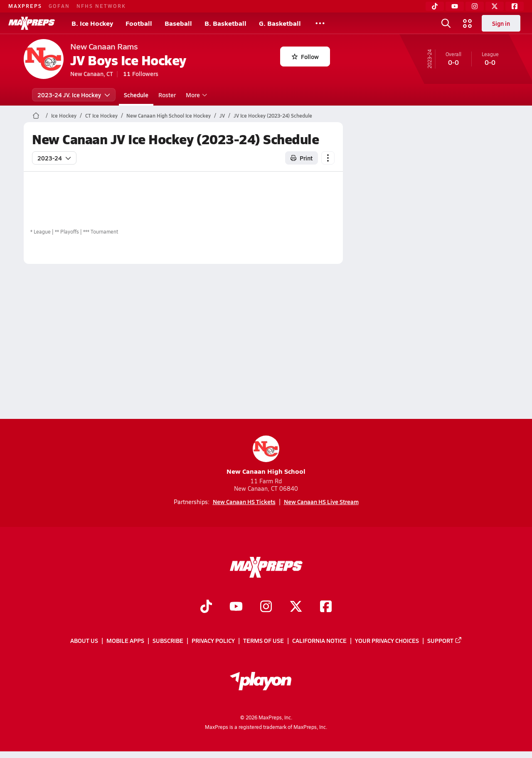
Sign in (501, 23)
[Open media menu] (468, 23)
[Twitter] (495, 6)
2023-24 (54, 158)
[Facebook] (515, 6)
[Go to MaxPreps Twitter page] (296, 607)
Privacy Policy (213, 640)
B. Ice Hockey (92, 23)
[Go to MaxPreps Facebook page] (326, 607)
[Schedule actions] (328, 158)
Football (139, 23)
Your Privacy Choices (387, 640)
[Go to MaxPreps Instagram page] (266, 607)
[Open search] (446, 23)
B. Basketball (225, 23)
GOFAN (59, 6)
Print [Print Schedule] (302, 158)
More (195, 95)
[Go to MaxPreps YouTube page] (236, 607)
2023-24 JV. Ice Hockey (74, 95)
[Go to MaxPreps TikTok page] (206, 607)
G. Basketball (280, 23)
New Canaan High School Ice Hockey (169, 116)
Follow (305, 57)
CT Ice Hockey (101, 116)
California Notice (319, 640)
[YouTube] (455, 6)
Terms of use (264, 640)
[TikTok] (435, 6)
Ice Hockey (64, 116)
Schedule (136, 95)
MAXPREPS (25, 6)
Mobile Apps (125, 640)
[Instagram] (475, 6)
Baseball (178, 23)
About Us (84, 640)
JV (222, 116)
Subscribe (168, 640)
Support (445, 640)
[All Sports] (320, 23)
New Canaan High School (266, 456)
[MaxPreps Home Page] (36, 116)
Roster (167, 95)
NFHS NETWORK (101, 6)
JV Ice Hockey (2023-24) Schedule (273, 116)
